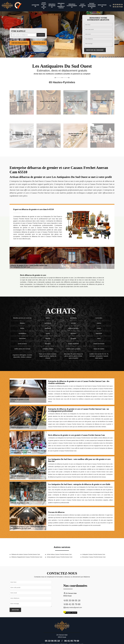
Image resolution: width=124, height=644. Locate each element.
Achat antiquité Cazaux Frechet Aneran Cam (60, 557)
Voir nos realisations (20, 43)
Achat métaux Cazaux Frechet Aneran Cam (59, 554)
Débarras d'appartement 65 (72, 6)
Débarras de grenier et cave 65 (61, 6)
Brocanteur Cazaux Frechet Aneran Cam (94, 557)
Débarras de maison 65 (52, 6)
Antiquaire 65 (35, 6)
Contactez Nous (39, 43)
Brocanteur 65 (102, 6)
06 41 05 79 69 (118, 7)
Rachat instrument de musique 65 (92, 6)
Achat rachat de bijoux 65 (44, 6)
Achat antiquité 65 (82, 6)
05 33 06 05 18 (118, 5)
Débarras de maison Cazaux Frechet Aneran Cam (26, 554)
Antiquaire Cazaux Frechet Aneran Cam (94, 554)
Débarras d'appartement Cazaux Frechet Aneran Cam (27, 557)
